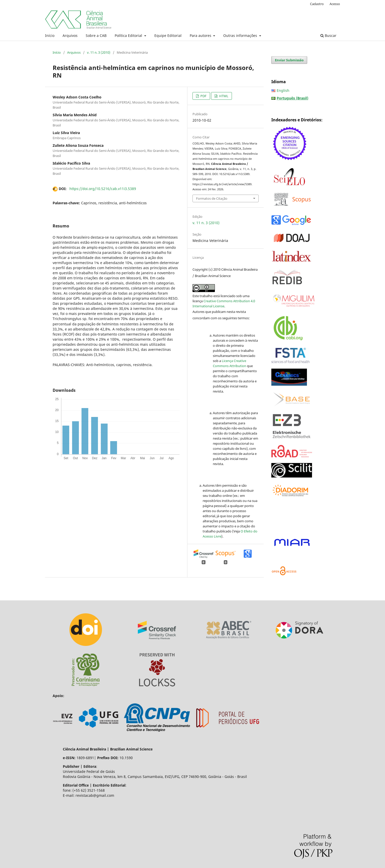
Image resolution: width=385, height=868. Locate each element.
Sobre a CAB (96, 35)
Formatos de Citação (212, 198)
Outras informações (241, 35)
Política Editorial (129, 35)
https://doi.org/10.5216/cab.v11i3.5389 (103, 189)
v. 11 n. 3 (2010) (99, 52)
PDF (203, 96)
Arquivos (70, 35)
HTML (223, 96)
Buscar (328, 35)
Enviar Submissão (289, 60)
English (283, 90)
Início (50, 35)
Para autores (201, 35)
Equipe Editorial (168, 35)
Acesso (335, 4)
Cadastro (317, 4)
